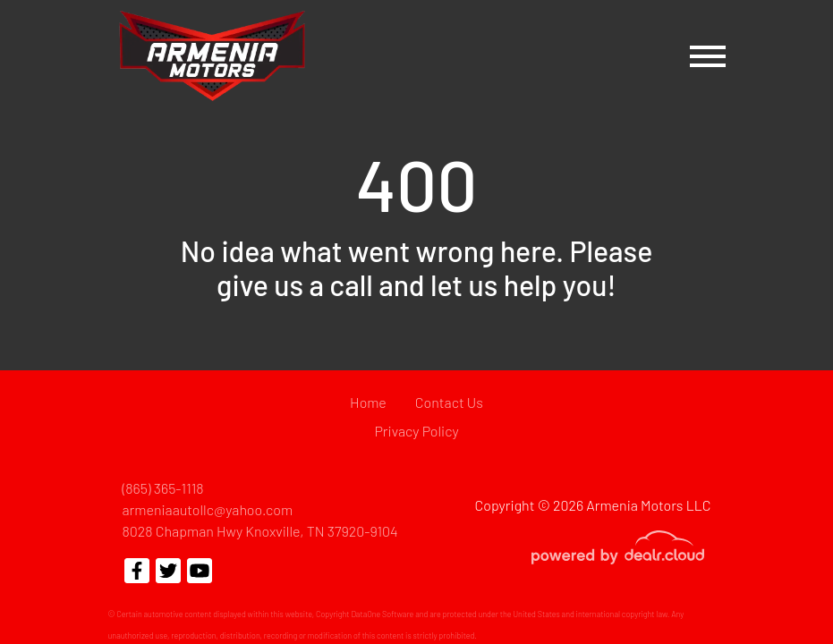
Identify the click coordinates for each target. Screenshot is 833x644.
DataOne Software (382, 614)
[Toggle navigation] (708, 56)
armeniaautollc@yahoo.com (208, 509)
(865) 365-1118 (163, 488)
